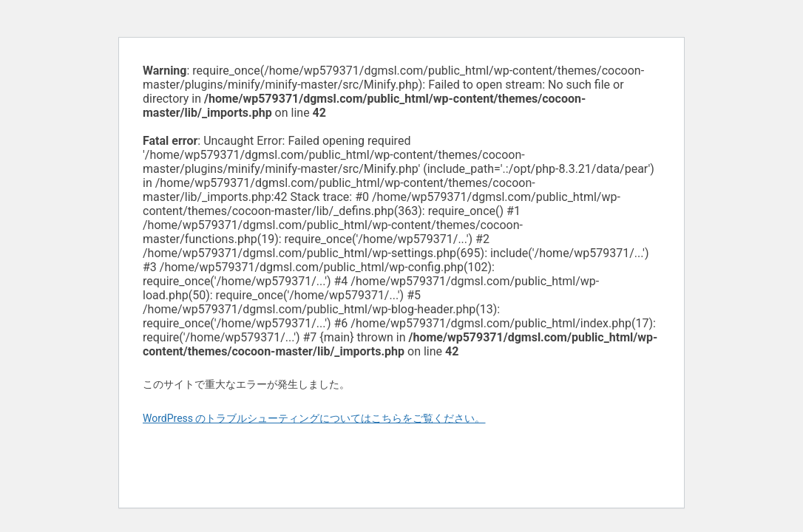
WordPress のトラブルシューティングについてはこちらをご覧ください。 (314, 418)
